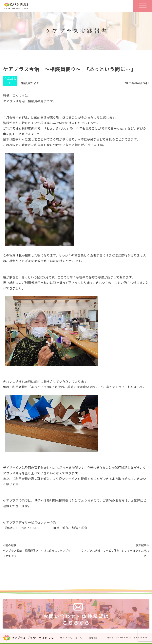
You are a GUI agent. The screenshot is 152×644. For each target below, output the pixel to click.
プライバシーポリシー (72, 638)
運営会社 (94, 638)
